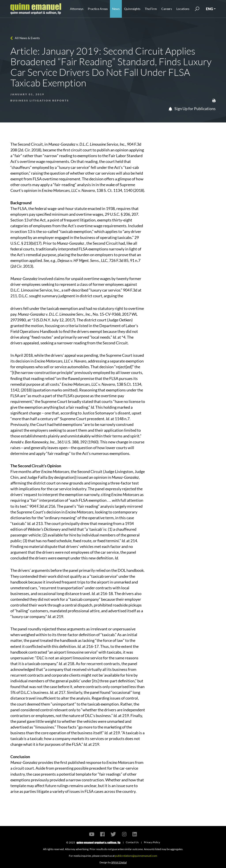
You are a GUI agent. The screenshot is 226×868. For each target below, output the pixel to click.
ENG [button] (209, 9)
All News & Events (27, 38)
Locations (183, 9)
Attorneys (77, 9)
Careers (167, 9)
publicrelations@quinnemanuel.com (136, 856)
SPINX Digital (119, 862)
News (116, 9)
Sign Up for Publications (192, 109)
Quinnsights (132, 9)
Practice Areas (98, 9)
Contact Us (132, 842)
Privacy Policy (152, 842)
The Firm (151, 9)
